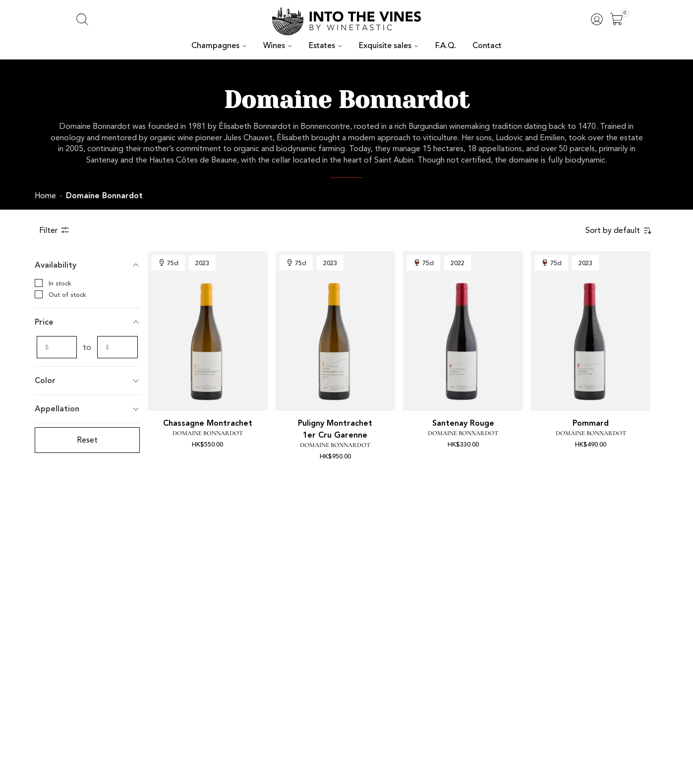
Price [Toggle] (87, 322)
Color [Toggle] (87, 380)
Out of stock (57, 294)
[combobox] (623, 230)
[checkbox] (39, 283)
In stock (52, 283)
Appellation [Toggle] (87, 409)
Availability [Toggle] (87, 265)
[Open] (617, 19)
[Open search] (82, 19)
